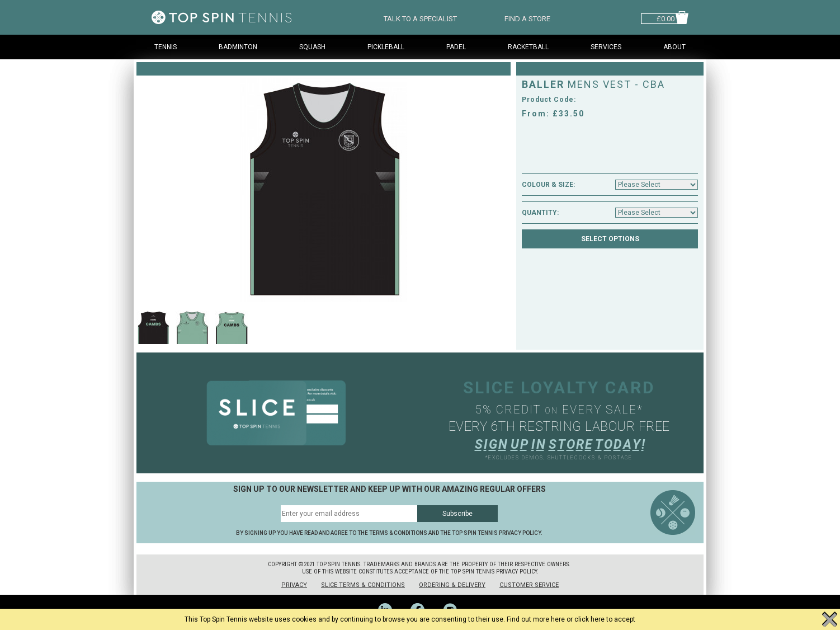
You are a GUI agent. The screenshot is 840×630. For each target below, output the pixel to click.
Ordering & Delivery (452, 585)
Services (606, 47)
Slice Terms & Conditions (363, 585)
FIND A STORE (527, 18)
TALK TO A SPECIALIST (420, 18)
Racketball (528, 47)
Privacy (294, 585)
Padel (456, 47)
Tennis (166, 47)
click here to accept (605, 619)
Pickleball (386, 47)
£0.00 (666, 18)
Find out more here (536, 619)
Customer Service (529, 585)
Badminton (238, 47)
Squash (312, 47)
